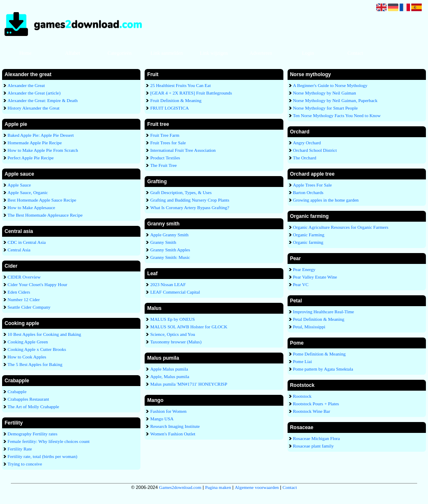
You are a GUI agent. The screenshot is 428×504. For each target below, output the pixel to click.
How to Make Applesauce (31, 207)
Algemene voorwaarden (257, 487)
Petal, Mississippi (309, 327)
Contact (355, 53)
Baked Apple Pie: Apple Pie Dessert (41, 135)
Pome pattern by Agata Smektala (323, 369)
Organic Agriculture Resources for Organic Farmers (341, 227)
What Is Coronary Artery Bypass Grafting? (190, 207)
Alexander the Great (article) (34, 93)
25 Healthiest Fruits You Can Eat (180, 85)
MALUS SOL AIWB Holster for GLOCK (189, 327)
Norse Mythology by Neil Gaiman (325, 93)
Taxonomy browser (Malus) (176, 342)
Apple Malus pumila (169, 369)
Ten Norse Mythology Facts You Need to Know (337, 115)
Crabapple (17, 391)
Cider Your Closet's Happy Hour (37, 284)
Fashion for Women (168, 411)
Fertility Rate (20, 449)
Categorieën (120, 53)
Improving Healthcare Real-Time (324, 312)
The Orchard (305, 158)
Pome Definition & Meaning (319, 354)
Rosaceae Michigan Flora (316, 438)
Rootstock (302, 396)
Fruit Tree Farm (165, 135)
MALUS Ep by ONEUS (172, 319)
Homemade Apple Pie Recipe (35, 143)
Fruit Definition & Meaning (176, 100)
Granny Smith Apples (170, 250)
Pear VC (301, 284)
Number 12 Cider (24, 299)
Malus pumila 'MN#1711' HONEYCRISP (189, 384)
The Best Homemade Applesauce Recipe (45, 215)
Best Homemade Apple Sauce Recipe (42, 200)
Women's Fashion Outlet (173, 434)
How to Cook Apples (27, 357)
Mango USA (162, 419)
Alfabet (72, 53)
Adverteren (261, 53)
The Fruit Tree (163, 165)
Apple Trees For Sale (312, 185)
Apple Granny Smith (169, 235)
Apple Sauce (19, 185)
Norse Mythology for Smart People (325, 108)
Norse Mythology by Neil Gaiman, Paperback (335, 100)
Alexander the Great (26, 85)
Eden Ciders (19, 292)
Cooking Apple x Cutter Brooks (37, 349)
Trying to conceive (25, 464)
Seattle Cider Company (29, 307)
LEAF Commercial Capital (175, 292)
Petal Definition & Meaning (319, 319)
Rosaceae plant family (313, 446)
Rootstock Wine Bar (312, 411)
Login (308, 53)
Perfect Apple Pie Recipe (31, 158)
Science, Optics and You (172, 334)
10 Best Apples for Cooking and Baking (44, 334)
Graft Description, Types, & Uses (181, 192)
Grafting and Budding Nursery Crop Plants (190, 200)
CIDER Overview (24, 277)
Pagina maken (218, 487)
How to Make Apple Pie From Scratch (43, 150)
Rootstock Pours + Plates (316, 404)
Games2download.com (180, 487)
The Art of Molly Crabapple (33, 407)
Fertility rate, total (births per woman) (42, 456)
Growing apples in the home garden (326, 200)
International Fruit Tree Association (183, 150)
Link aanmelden (167, 53)
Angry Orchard (307, 143)
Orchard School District (315, 150)
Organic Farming (309, 235)
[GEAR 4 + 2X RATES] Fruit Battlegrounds (191, 93)
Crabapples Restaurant (28, 399)
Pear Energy (304, 269)
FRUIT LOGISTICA (169, 108)
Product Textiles (165, 158)
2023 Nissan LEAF (168, 284)
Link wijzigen (214, 53)
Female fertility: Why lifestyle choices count (48, 441)
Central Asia (19, 250)
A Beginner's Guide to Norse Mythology (330, 85)
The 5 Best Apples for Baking (35, 364)
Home (25, 53)
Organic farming (308, 242)
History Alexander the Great (33, 108)
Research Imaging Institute (175, 426)
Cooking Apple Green (28, 342)
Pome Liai (303, 361)
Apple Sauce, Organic (28, 192)
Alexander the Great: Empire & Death (43, 100)
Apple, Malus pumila (169, 376)
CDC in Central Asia (27, 242)
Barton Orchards (308, 192)
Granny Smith (163, 242)
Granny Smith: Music (170, 257)
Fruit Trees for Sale (168, 143)
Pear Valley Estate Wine (315, 277)
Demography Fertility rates (32, 434)
